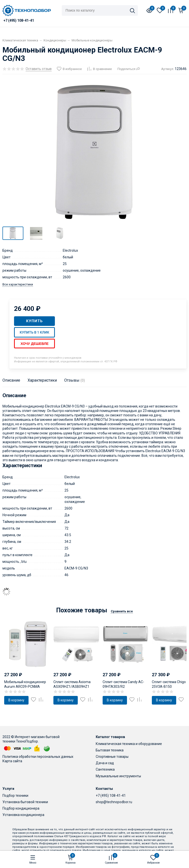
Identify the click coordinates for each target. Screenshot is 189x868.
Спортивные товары (112, 757)
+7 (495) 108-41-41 (111, 796)
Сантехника (105, 769)
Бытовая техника (110, 750)
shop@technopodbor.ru (114, 802)
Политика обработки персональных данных (38, 757)
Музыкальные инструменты (118, 776)
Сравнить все (122, 611)
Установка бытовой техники (25, 802)
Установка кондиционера (23, 815)
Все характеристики (18, 284)
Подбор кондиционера (21, 808)
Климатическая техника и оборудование (129, 744)
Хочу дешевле (34, 344)
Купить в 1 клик (34, 332)
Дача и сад (105, 763)
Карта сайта (12, 761)
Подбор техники (15, 796)
